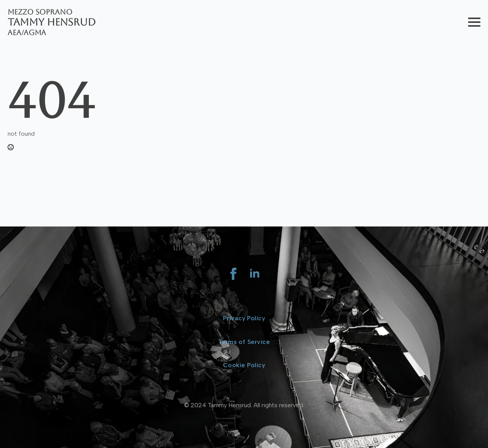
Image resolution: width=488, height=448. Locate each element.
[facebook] (233, 274)
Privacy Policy (244, 318)
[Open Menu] (474, 22)
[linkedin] (255, 274)
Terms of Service (244, 342)
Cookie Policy (244, 365)
